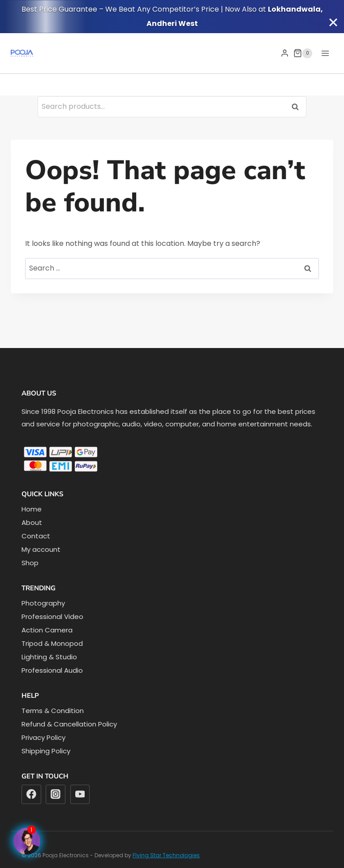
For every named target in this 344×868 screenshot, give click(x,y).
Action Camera (47, 630)
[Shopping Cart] (303, 53)
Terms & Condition (53, 711)
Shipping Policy (46, 751)
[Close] (333, 22)
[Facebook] (31, 795)
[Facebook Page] (27, 841)
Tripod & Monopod (52, 643)
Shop (30, 563)
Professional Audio (52, 670)
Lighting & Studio (49, 657)
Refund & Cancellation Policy (69, 724)
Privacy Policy (43, 737)
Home (32, 509)
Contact (36, 536)
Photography (43, 603)
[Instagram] (56, 795)
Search (298, 106)
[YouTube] (80, 795)
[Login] (285, 53)
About (32, 522)
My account (41, 549)
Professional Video (52, 617)
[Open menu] (325, 53)
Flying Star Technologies (166, 855)
